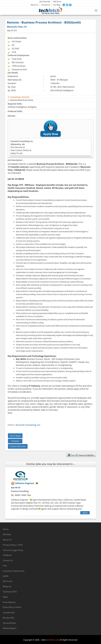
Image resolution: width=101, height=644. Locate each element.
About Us (34, 5)
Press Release (9, 602)
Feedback (7, 555)
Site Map (7, 534)
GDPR (5, 576)
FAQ (5, 566)
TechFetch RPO (10, 592)
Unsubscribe (9, 612)
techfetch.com (53, 640)
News (5, 597)
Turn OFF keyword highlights (83, 455)
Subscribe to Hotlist (12, 607)
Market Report (10, 628)
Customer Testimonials (14, 571)
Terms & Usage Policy (13, 550)
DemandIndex (9, 623)
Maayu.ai (7, 586)
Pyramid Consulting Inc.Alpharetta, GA (22, 147)
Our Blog (57, 5)
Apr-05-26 (16, 487)
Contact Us (46, 5)
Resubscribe (8, 618)
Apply (85, 513)
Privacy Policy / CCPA (13, 545)
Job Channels (45, 2)
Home (6, 529)
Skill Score (57, 2)
